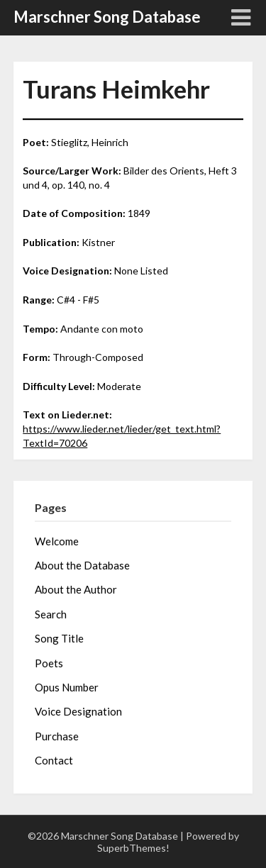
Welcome (57, 541)
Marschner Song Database (107, 17)
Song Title (59, 638)
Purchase (57, 736)
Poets (49, 663)
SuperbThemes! (133, 848)
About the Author (76, 589)
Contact (54, 760)
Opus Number (67, 687)
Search (51, 614)
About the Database (82, 565)
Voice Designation (78, 711)
